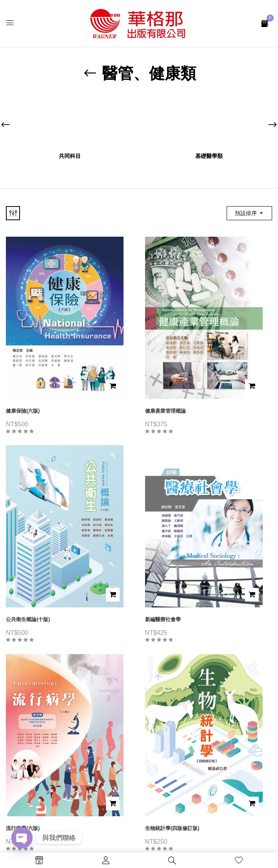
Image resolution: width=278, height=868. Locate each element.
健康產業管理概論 (165, 411)
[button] (265, 23)
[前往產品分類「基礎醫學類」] (209, 122)
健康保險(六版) (23, 411)
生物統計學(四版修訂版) (172, 828)
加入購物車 (113, 386)
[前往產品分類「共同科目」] (70, 122)
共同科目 (70, 156)
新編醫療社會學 (163, 619)
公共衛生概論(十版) (28, 619)
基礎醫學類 (209, 156)
